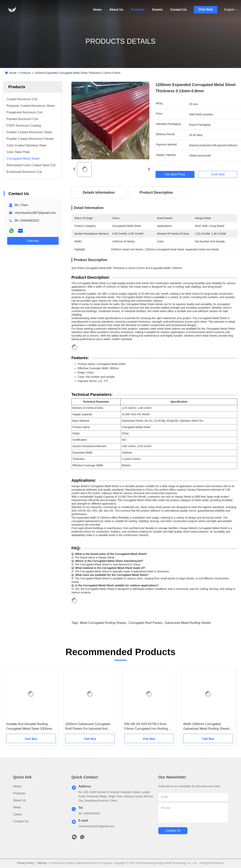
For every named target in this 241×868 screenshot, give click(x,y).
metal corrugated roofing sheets (103, 623)
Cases (17, 814)
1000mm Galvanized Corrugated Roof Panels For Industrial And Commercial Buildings (88, 727)
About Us (116, 10)
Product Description (156, 192)
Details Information (99, 192)
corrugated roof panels (145, 623)
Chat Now (206, 9)
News (17, 807)
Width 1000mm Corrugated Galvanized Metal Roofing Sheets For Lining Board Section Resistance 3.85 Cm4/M (206, 727)
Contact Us (179, 10)
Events (157, 10)
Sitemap (42, 863)
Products (138, 10)
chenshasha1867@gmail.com (35, 213)
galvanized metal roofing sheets (188, 623)
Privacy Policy (25, 863)
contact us (173, 831)
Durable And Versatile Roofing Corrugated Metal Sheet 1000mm (29, 726)
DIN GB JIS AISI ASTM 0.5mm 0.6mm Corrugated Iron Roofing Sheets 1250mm (146, 727)
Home (97, 10)
